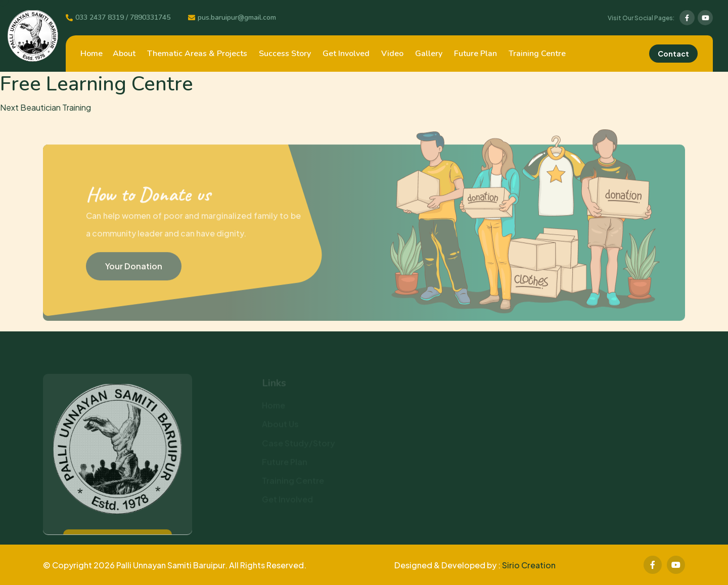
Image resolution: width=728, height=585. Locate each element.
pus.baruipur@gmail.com (237, 18)
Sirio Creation (529, 565)
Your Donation (134, 268)
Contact (673, 54)
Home (92, 54)
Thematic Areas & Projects (197, 54)
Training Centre (537, 54)
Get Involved (346, 54)
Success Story (285, 54)
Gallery (429, 54)
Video (392, 54)
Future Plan (475, 54)
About (124, 54)
